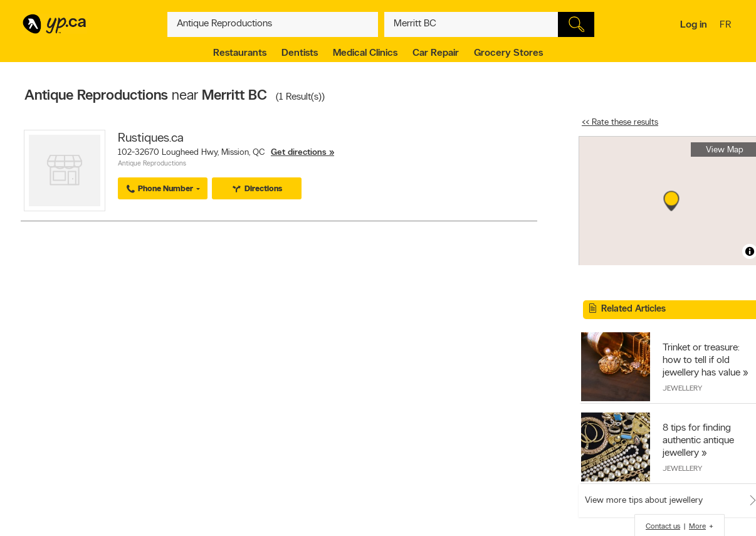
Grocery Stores (508, 53)
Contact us (663, 527)
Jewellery (682, 389)
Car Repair (436, 53)
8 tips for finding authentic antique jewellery (698, 441)
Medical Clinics (365, 53)
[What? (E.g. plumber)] (273, 24)
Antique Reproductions (152, 164)
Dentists (300, 53)
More (697, 527)
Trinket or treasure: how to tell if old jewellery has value (701, 360)
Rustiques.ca (151, 139)
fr (727, 26)
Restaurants (240, 53)
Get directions (299, 153)
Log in (694, 25)
